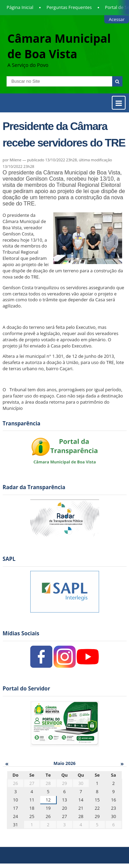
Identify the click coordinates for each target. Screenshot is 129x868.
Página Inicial (20, 7)
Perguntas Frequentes (69, 7)
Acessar (117, 19)
